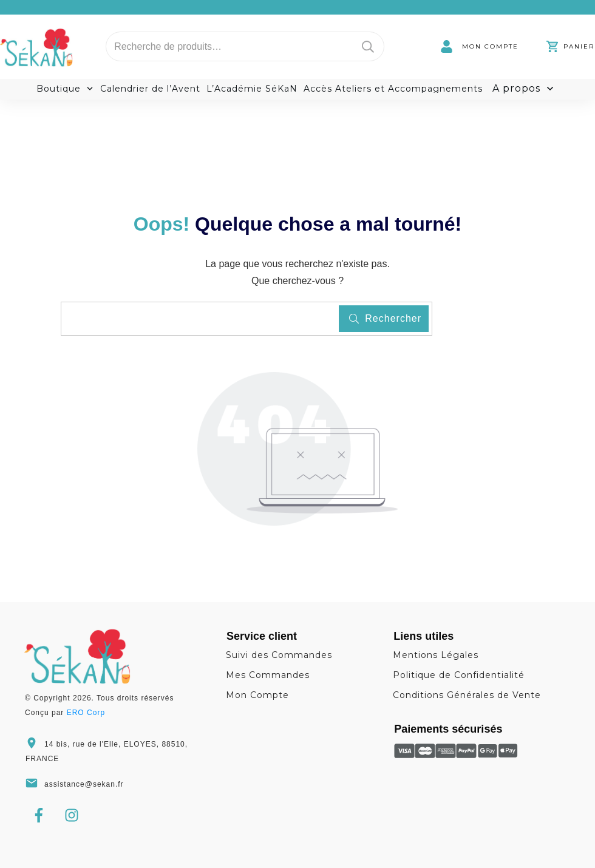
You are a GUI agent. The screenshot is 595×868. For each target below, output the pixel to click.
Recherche (368, 46)
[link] (479, 46)
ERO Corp (86, 713)
